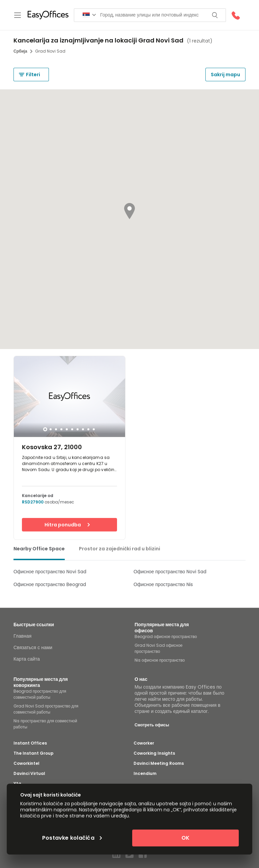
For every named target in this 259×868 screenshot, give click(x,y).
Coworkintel (26, 763)
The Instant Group (34, 753)
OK (185, 838)
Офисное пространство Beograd (50, 584)
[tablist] (129, 550)
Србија (23, 51)
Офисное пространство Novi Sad (50, 572)
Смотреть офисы (152, 725)
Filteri (30, 75)
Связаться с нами (33, 647)
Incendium (145, 774)
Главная (22, 636)
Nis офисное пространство (160, 660)
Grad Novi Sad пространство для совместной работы (46, 709)
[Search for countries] (89, 15)
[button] (129, 211)
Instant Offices (30, 743)
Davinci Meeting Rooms (159, 763)
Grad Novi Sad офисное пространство (159, 648)
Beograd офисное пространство (166, 636)
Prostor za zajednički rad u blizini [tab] (120, 549)
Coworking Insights (154, 753)
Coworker (144, 743)
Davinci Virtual (29, 774)
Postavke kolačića (72, 838)
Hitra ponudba (67, 525)
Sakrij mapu (225, 75)
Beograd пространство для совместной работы (40, 694)
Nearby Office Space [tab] (39, 549)
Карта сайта (27, 659)
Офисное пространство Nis (163, 584)
